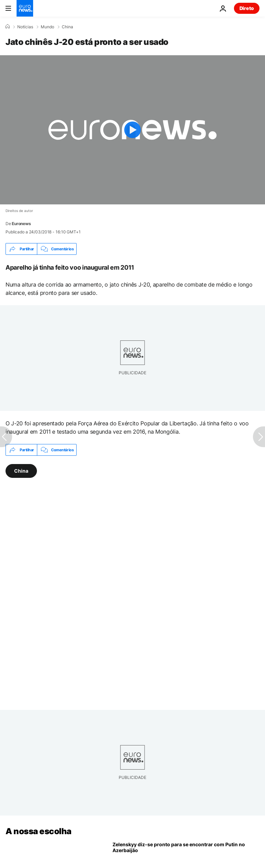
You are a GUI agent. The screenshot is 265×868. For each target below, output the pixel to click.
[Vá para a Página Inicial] (25, 8)
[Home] (8, 27)
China (67, 27)
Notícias (25, 27)
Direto (247, 8)
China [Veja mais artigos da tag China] (21, 471)
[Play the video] (132, 130)
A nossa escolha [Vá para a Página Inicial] (38, 831)
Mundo (47, 27)
